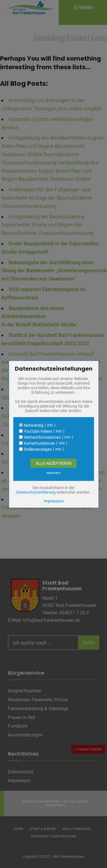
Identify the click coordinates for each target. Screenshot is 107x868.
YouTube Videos (38, 431)
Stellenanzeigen (38, 449)
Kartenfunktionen (40, 443)
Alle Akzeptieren (54, 463)
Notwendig (34, 425)
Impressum (54, 501)
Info (50, 425)
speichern (53, 473)
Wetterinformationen (42, 437)
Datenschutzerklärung (36, 492)
